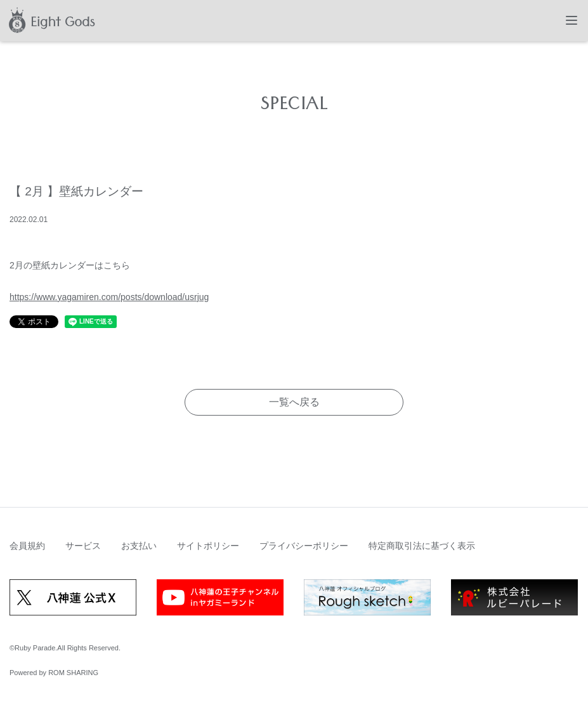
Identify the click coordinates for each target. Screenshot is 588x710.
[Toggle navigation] (572, 20)
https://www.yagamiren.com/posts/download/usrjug (109, 297)
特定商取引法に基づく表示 (422, 546)
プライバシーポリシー (304, 546)
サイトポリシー (208, 546)
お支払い (139, 546)
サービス (83, 546)
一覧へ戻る (294, 402)
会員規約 (27, 546)
